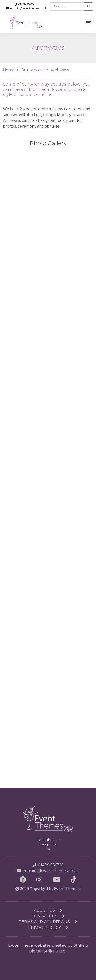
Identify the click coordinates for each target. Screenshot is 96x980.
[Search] (67, 6)
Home (9, 70)
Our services (33, 70)
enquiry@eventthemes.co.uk (27, 8)
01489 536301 (25, 4)
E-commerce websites (29, 945)
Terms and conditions (48, 922)
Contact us (48, 916)
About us (48, 910)
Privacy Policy (48, 928)
